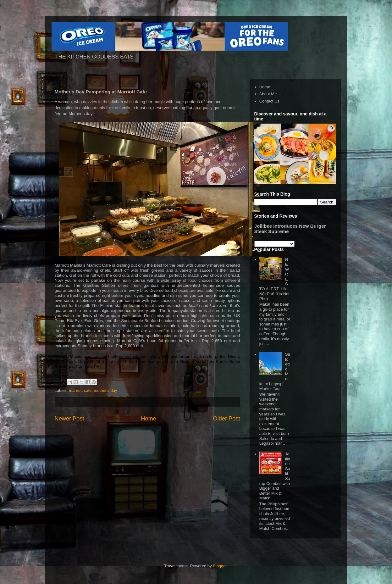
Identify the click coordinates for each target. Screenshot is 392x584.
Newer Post (69, 419)
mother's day (106, 390)
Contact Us (269, 101)
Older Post (227, 419)
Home (149, 419)
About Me (268, 94)
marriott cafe (80, 390)
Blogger (220, 566)
